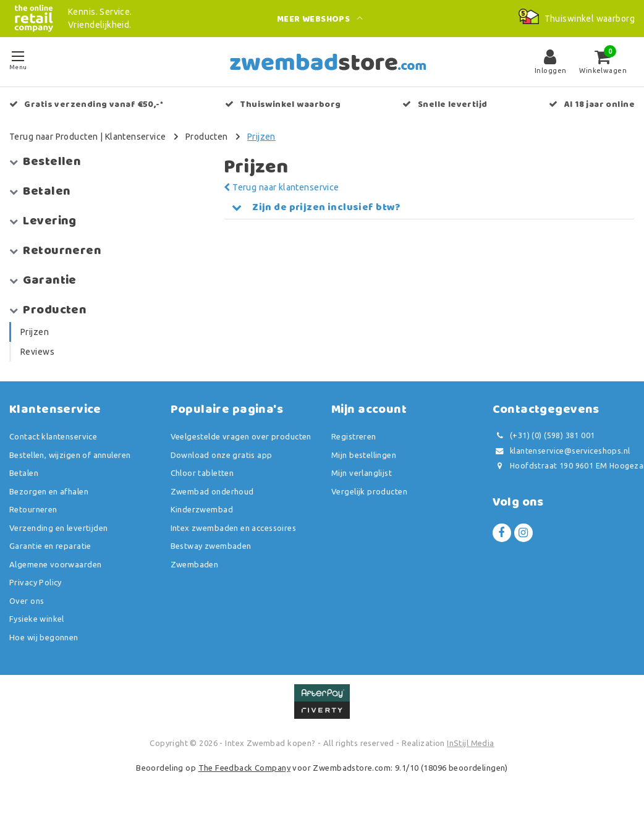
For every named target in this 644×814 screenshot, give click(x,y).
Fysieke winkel (37, 619)
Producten (207, 137)
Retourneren (33, 509)
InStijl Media (470, 743)
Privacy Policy (36, 582)
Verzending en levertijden (59, 528)
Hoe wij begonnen (44, 637)
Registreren (354, 436)
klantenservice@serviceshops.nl (561, 451)
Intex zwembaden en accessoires (234, 528)
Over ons (27, 601)
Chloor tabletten (202, 473)
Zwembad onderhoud (212, 491)
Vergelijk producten (369, 491)
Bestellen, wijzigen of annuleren (70, 455)
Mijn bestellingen (364, 455)
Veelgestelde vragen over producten (241, 436)
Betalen (24, 473)
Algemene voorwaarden (55, 564)
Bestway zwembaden (211, 546)
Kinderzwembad (202, 509)
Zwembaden (195, 564)
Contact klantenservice (53, 436)
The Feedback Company (244, 768)
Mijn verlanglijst (362, 473)
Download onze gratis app (222, 455)
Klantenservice (136, 137)
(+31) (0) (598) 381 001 (544, 435)
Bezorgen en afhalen (49, 491)
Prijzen (261, 137)
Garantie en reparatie (50, 546)
